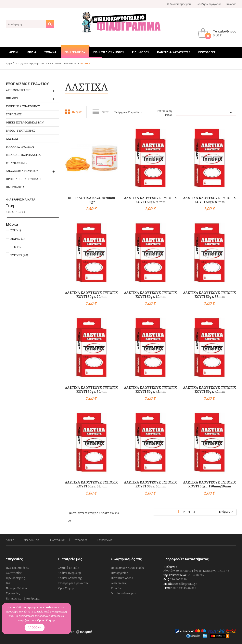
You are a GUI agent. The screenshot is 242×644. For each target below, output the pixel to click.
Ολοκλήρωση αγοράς (208, 4)
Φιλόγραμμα (57, 540)
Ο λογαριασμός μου (179, 4)
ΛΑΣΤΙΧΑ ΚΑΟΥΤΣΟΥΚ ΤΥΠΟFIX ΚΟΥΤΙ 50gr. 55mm (210, 295)
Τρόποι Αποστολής (70, 578)
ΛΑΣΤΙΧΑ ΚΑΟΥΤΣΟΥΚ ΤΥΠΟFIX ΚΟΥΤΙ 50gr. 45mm (150, 390)
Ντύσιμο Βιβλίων (17, 588)
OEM (16, 247)
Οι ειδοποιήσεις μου (123, 593)
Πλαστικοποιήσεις (18, 568)
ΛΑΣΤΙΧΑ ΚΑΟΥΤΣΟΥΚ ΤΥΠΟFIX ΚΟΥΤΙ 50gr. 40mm (210, 390)
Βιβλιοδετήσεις (15, 578)
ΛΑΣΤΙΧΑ (12, 139)
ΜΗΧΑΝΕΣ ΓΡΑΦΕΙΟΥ (20, 147)
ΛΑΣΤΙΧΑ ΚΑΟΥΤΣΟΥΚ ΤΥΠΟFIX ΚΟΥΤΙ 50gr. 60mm (150, 295)
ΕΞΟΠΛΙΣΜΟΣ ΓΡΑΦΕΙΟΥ (27, 84)
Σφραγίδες (13, 593)
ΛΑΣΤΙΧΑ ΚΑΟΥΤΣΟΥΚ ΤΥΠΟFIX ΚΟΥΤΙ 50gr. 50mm (91, 390)
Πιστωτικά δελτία (122, 578)
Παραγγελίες (119, 573)
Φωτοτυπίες (14, 573)
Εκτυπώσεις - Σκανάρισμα (23, 598)
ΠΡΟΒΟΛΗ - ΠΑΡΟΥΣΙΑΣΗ (23, 179)
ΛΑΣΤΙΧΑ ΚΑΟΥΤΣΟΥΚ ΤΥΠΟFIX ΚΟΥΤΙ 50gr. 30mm (150, 484)
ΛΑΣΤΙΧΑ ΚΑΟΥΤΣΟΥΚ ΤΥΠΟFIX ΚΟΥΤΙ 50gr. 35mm (91, 484)
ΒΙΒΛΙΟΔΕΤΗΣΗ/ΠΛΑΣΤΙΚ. (23, 155)
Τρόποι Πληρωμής (70, 573)
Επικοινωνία (105, 540)
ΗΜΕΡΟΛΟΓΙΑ (15, 187)
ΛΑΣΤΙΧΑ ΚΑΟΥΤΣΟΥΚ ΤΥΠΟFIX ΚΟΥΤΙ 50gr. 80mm (210, 200)
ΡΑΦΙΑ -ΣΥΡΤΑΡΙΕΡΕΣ (20, 130)
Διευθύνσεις (119, 583)
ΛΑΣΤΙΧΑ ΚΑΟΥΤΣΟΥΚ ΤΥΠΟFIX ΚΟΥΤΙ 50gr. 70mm (91, 295)
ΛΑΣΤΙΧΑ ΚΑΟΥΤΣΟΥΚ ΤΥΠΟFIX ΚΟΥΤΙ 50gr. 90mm (150, 200)
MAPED (18, 239)
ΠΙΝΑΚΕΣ (12, 98)
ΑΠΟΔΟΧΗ (35, 627)
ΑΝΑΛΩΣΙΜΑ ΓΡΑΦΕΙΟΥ (22, 171)
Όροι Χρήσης (66, 588)
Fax (8, 583)
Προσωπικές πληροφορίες (128, 568)
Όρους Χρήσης (46, 620)
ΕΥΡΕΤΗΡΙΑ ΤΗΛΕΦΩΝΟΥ (23, 106)
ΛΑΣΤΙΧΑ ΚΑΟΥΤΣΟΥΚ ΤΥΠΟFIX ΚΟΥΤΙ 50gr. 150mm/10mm (210, 484)
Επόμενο (226, 512)
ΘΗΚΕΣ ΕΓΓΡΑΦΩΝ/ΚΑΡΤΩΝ (25, 122)
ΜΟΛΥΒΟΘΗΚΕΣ (17, 163)
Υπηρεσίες (81, 540)
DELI (16, 230)
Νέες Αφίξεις (32, 540)
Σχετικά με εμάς (69, 568)
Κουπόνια (117, 588)
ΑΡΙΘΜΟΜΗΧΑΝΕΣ (19, 90)
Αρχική (10, 540)
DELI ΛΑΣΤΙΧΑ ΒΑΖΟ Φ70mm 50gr (91, 200)
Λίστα (105, 112)
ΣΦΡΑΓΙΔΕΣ (14, 114)
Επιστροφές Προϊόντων (73, 583)
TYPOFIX (19, 255)
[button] (218, 33)
